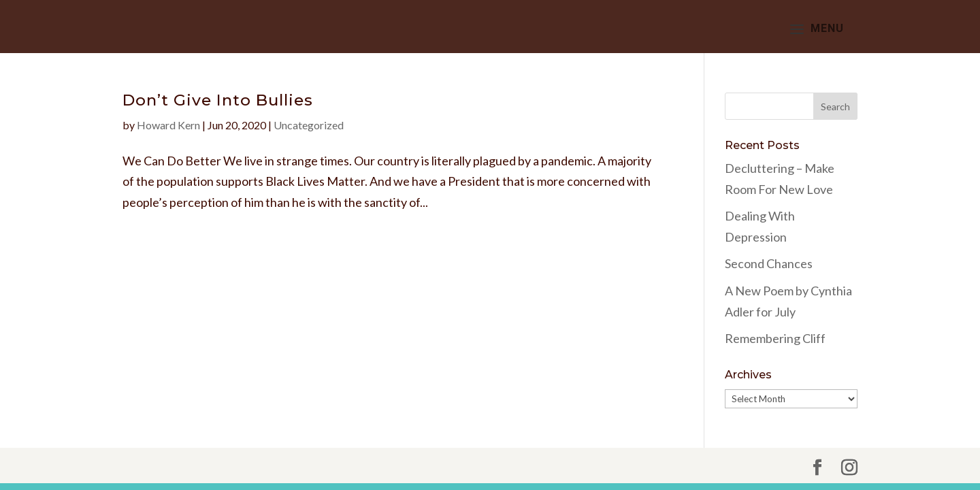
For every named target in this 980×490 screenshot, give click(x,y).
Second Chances (769, 263)
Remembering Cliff (775, 338)
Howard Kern (168, 125)
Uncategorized (309, 125)
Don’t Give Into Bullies (218, 100)
